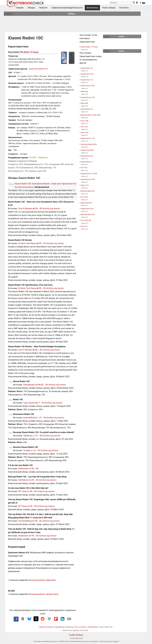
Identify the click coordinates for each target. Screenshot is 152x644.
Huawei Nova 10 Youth (89, 174)
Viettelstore (23, 469)
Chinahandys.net (31, 385)
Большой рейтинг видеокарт (42, 580)
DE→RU (45, 385)
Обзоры (31, 8)
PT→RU (41, 403)
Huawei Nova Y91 (87, 156)
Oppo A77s (85, 185)
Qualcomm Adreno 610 (38, 69)
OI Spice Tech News (27, 243)
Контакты (124, 8)
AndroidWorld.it (30, 418)
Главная (20, 8)
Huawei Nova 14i (87, 68)
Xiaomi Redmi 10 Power (89, 47)
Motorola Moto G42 (88, 214)
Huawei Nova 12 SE (88, 97)
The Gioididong (25, 521)
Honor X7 (84, 226)
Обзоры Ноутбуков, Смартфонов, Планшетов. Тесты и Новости (63, 627)
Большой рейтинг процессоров (43, 594)
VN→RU (35, 469)
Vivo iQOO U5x (86, 220)
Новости (43, 8)
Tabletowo (28, 436)
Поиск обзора (109, 8)
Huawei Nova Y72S (88, 86)
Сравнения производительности (67, 8)
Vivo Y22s (84, 197)
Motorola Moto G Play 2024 (91, 115)
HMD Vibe (84, 92)
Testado (27, 450)
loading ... (9, 14)
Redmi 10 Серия (31, 52)
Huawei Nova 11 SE (88, 138)
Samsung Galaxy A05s (89, 144)
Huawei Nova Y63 (87, 74)
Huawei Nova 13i (87, 80)
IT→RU (43, 418)
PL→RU (39, 436)
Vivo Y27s (84, 127)
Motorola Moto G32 (88, 191)
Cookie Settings (76, 635)
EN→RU (39, 209)
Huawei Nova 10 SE (88, 179)
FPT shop (22, 491)
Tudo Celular (29, 403)
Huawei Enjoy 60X (87, 150)
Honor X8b (85, 121)
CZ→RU (37, 450)
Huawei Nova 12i (87, 109)
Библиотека (92, 8)
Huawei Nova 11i (87, 162)
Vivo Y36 (84, 168)
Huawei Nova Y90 (87, 209)
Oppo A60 (84, 103)
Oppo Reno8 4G (86, 203)
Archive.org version (51, 209)
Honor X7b (85, 132)
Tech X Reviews (25, 209)
